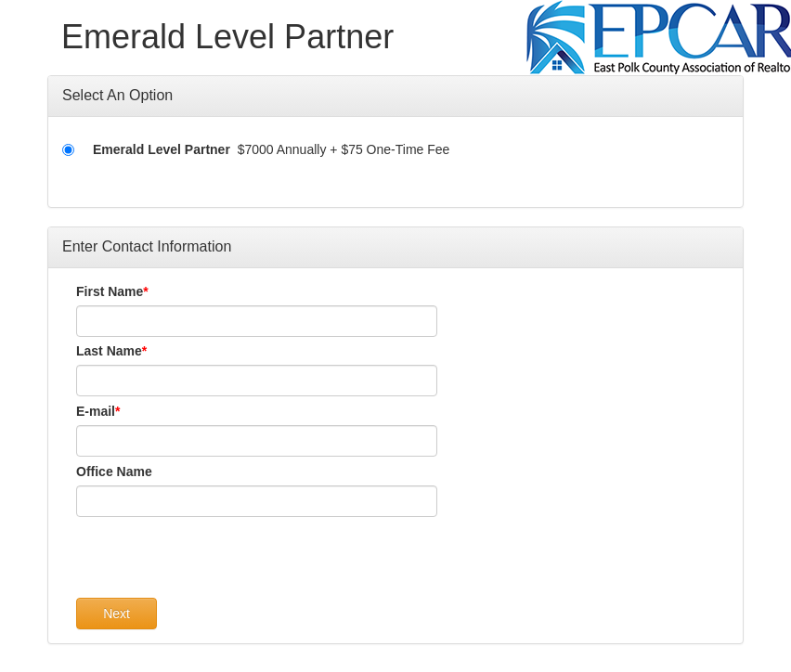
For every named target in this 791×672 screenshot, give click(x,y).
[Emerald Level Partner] (68, 150)
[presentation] (217, 562)
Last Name (109, 351)
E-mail (96, 411)
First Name (110, 291)
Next (117, 614)
